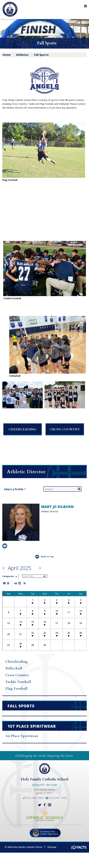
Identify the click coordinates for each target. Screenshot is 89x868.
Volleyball (14, 668)
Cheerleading (23, 429)
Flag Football (16, 689)
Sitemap (52, 847)
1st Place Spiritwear (22, 736)
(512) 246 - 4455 (33, 798)
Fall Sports (41, 55)
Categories (10, 576)
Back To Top (44, 557)
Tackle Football (18, 682)
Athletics (22, 55)
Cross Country (65, 429)
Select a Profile (15, 489)
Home (6, 55)
